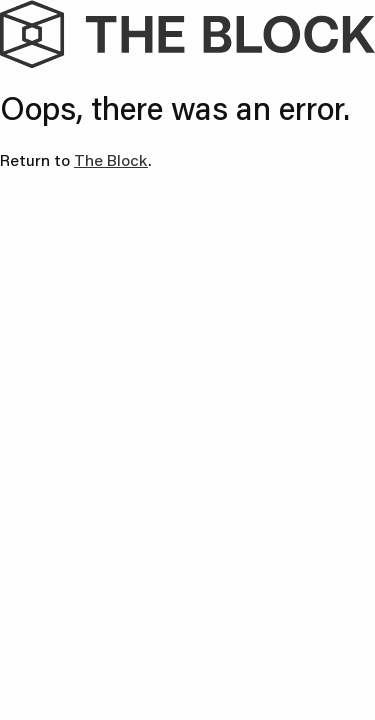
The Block (111, 159)
